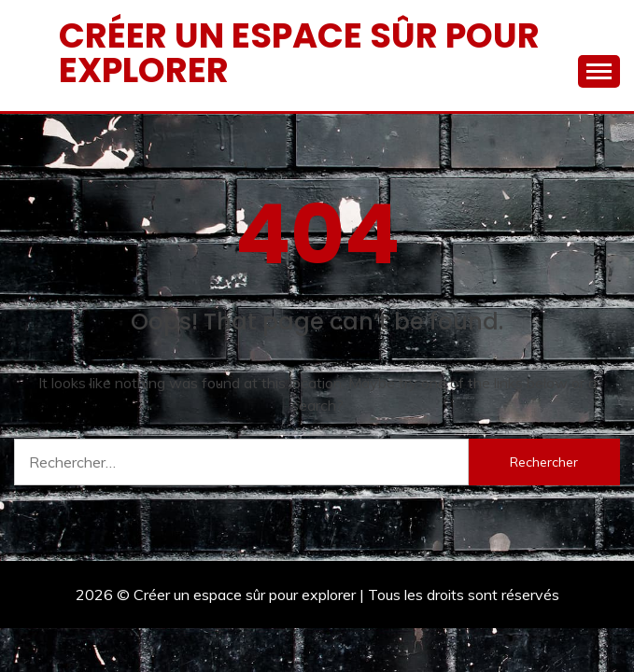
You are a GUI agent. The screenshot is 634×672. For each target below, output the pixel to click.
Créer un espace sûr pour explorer (299, 53)
